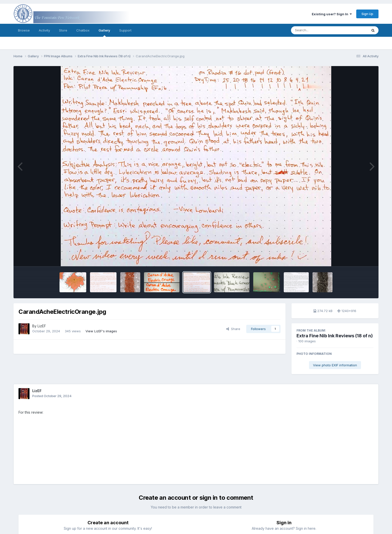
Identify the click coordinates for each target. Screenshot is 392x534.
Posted (52, 396)
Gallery (104, 33)
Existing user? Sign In (332, 14)
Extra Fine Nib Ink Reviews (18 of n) (335, 336)
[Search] (316, 30)
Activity (44, 30)
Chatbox (83, 30)
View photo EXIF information (335, 365)
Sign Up (367, 14)
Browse (24, 30)
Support (125, 30)
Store (63, 30)
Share (233, 329)
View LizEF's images (101, 331)
